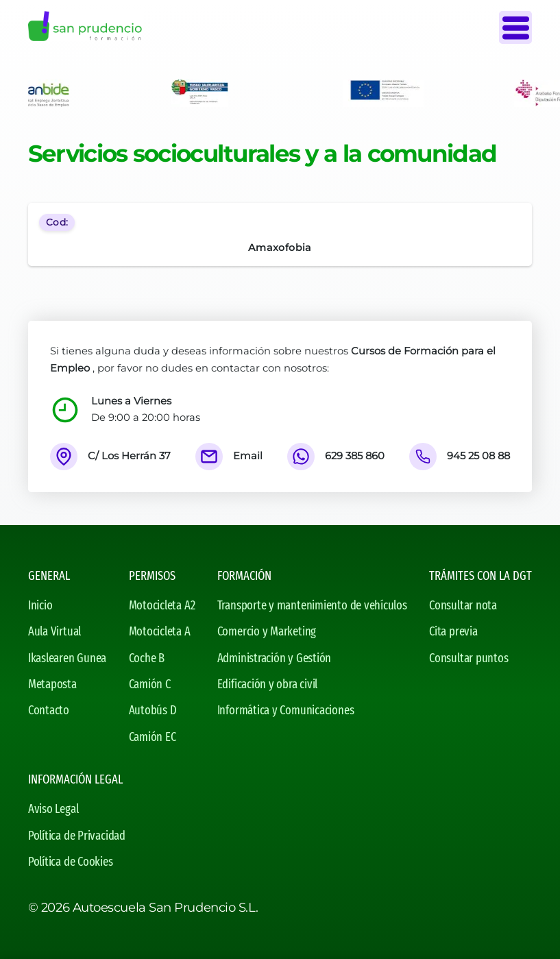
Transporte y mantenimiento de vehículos (312, 605)
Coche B (147, 658)
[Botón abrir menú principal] (515, 27)
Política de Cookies (71, 862)
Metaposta (52, 684)
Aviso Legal (53, 809)
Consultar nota (463, 605)
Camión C (150, 684)
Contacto (49, 710)
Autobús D (153, 710)
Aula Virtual (54, 631)
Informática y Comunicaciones (286, 710)
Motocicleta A (160, 631)
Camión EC (153, 737)
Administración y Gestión (275, 658)
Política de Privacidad (77, 836)
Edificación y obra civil (268, 684)
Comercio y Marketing (267, 631)
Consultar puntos (468, 658)
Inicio (40, 605)
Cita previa (453, 631)
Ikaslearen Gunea (67, 658)
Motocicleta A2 (162, 605)
